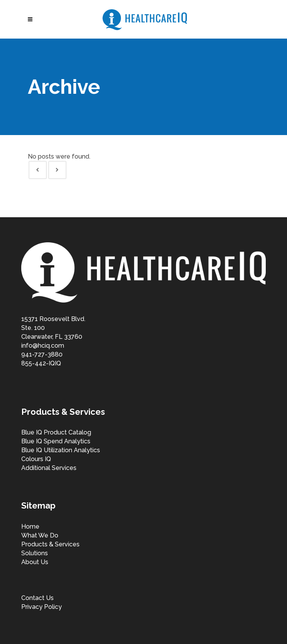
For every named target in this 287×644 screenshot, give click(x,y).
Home (30, 527)
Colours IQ (36, 459)
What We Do (40, 535)
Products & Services (50, 544)
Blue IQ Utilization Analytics (61, 450)
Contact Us (37, 598)
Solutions (35, 553)
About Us (35, 562)
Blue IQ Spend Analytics (56, 441)
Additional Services (49, 468)
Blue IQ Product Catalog (56, 432)
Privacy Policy (42, 607)
